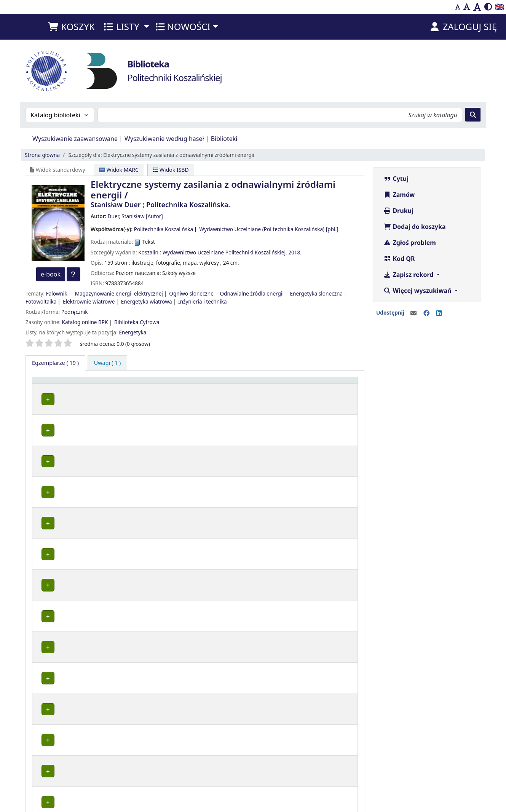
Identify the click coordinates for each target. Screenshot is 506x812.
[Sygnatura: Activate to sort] (226, 384)
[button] (71, 27)
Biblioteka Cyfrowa (137, 322)
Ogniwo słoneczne (191, 293)
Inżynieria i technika (203, 301)
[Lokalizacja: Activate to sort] (148, 384)
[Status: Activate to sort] (274, 384)
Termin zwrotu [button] (322, 384)
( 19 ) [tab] (55, 363)
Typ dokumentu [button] (57, 384)
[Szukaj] (473, 115)
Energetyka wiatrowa (147, 301)
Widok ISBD (171, 170)
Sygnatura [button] (220, 384)
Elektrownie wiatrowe (89, 301)
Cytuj (396, 179)
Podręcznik (75, 312)
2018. (295, 252)
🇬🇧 (500, 7)
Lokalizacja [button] (113, 384)
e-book (51, 274)
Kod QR (399, 259)
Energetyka (132, 332)
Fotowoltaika (41, 301)
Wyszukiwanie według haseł (164, 139)
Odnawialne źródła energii (252, 293)
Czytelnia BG (113, 566)
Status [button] (261, 384)
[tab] (108, 363)
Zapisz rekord (409, 275)
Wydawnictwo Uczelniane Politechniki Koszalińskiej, (225, 252)
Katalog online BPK (85, 322)
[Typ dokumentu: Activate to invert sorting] (64, 384)
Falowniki (57, 293)
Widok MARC (119, 170)
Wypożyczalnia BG (120, 398)
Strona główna (42, 155)
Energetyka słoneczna (316, 293)
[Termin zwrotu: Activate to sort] (329, 384)
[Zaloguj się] (463, 27)
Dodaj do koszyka (414, 227)
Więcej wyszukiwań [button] (418, 291)
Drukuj (398, 211)
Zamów (399, 195)
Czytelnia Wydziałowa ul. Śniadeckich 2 (145, 744)
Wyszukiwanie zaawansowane (75, 139)
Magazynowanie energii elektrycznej (119, 293)
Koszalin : (150, 252)
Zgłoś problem (410, 243)
